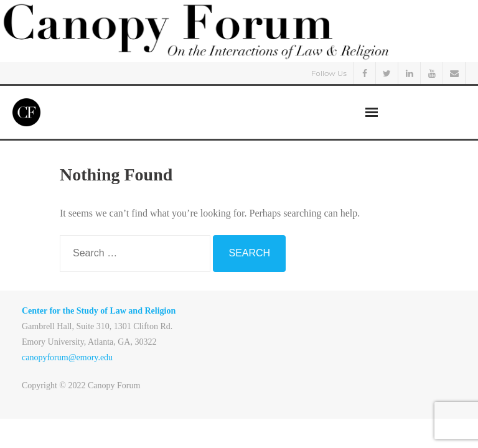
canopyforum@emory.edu (67, 357)
